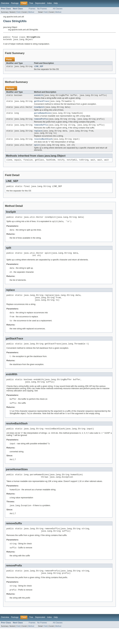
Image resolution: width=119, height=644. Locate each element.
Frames (32, 9)
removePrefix (41, 122)
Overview (5, 3)
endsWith (39, 97)
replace (38, 134)
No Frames (42, 9)
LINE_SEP (39, 68)
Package (15, 3)
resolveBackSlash (43, 143)
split (37, 149)
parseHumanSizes (43, 116)
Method (31, 12)
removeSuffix (41, 128)
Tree (31, 3)
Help (56, 3)
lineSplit (39, 109)
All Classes (58, 9)
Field (18, 12)
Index (49, 3)
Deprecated (40, 3)
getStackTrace (41, 103)
